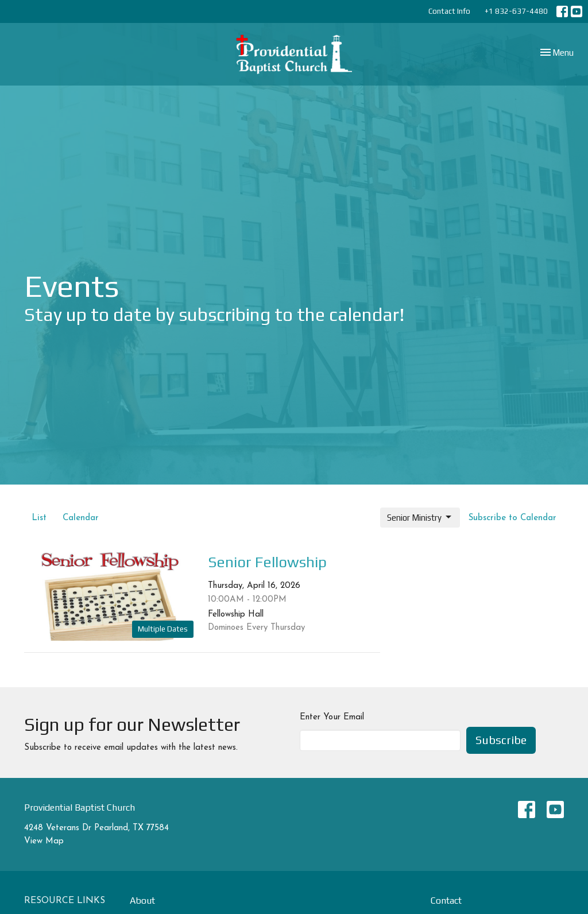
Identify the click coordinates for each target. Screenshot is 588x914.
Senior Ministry (420, 517)
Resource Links (65, 901)
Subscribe (501, 740)
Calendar (81, 518)
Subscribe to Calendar (512, 518)
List (39, 518)
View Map (44, 841)
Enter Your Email (332, 717)
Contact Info (449, 11)
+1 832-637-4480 (516, 11)
